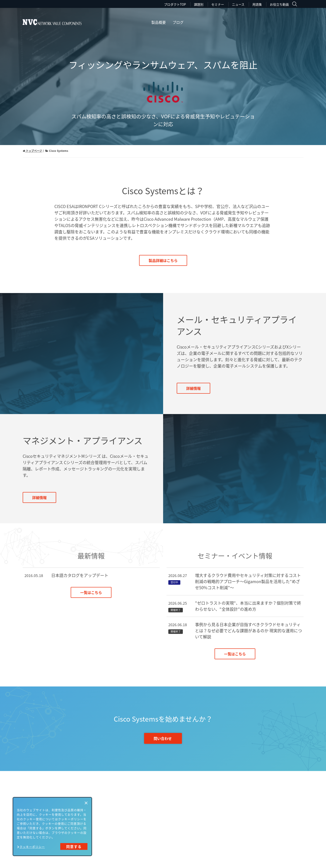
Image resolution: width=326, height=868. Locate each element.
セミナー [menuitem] (218, 4)
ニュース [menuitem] (238, 4)
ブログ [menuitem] (178, 22)
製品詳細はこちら (163, 260)
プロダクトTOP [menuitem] (175, 4)
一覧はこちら (91, 592)
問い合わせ (163, 738)
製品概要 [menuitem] (159, 22)
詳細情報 (193, 388)
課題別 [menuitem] (199, 4)
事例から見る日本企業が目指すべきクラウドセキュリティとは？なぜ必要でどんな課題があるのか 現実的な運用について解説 (249, 631)
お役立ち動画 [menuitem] (279, 4)
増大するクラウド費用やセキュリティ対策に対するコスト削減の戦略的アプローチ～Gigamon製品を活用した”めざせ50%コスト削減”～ (248, 581)
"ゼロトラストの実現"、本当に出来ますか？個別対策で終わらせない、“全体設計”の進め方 (248, 606)
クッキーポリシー (32, 847)
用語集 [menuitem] (257, 4)
